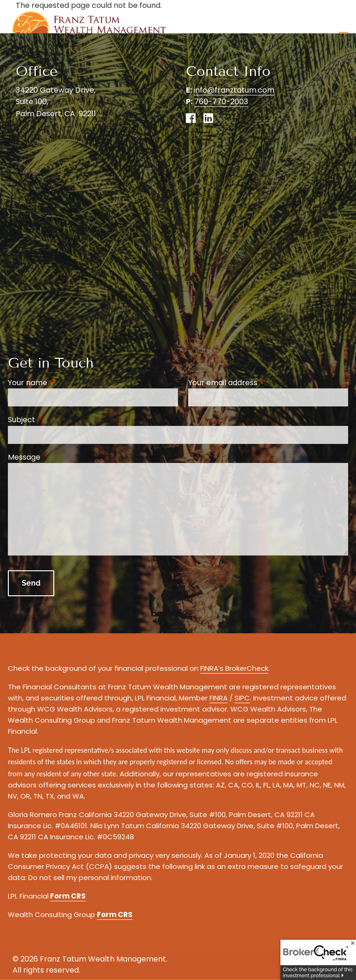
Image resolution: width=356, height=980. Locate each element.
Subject (59, 420)
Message (61, 457)
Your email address (260, 383)
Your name (65, 383)
